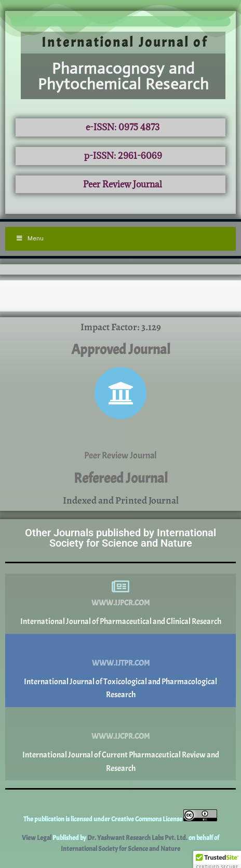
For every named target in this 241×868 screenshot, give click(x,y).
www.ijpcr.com (120, 603)
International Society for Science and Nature (120, 849)
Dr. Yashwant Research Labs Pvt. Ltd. (138, 838)
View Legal (37, 838)
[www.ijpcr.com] (120, 587)
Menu (30, 238)
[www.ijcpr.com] (120, 720)
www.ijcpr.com (120, 736)
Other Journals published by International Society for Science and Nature (120, 538)
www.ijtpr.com (121, 663)
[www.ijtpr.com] (120, 647)
